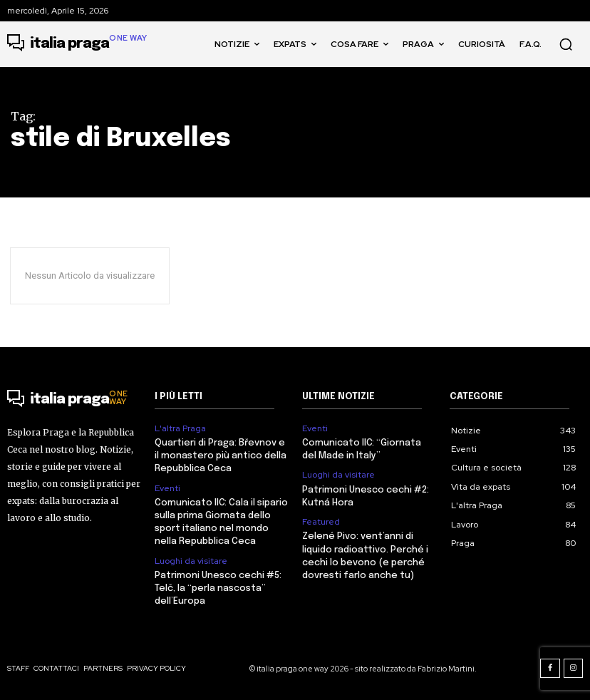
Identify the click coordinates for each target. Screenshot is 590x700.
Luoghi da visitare (191, 561)
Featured (321, 522)
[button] (566, 44)
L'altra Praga (180, 428)
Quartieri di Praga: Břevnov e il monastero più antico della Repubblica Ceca (221, 456)
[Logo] (77, 44)
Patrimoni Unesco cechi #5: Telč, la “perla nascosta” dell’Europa (218, 588)
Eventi (167, 488)
